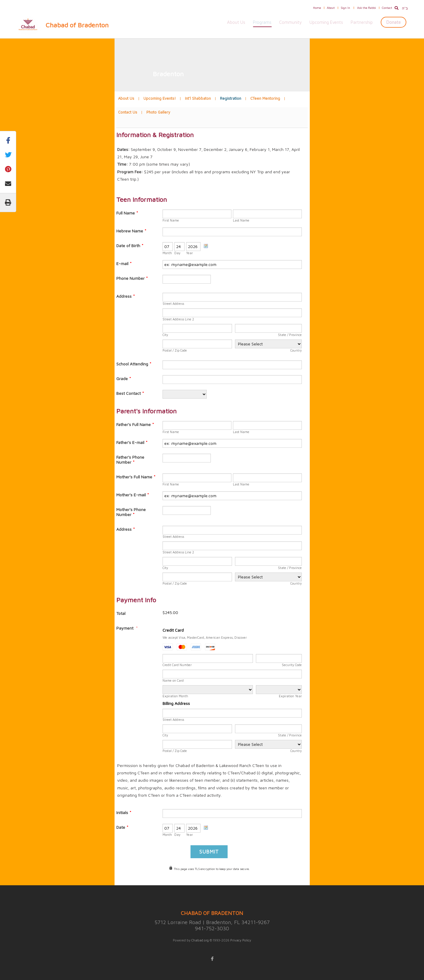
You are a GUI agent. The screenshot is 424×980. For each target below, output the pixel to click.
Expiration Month (175, 696)
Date (122, 827)
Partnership (362, 22)
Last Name (241, 220)
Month (167, 253)
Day (177, 253)
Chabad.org (200, 940)
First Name (171, 220)
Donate (394, 22)
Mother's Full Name (136, 477)
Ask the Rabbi (367, 8)
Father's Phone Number (130, 460)
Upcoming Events (326, 22)
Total (121, 613)
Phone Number (132, 278)
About (331, 8)
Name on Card (173, 680)
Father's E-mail (132, 442)
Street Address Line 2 (178, 319)
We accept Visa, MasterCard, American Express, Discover (205, 637)
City (165, 335)
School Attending (134, 364)
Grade (124, 378)
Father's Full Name (135, 424)
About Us (236, 22)
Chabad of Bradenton (77, 25)
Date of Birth (130, 246)
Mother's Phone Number (131, 512)
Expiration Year (290, 696)
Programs (262, 22)
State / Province (290, 335)
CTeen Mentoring (265, 98)
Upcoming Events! (160, 98)
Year (189, 253)
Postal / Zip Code (175, 350)
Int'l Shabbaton (198, 98)
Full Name (127, 213)
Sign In (345, 8)
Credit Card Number (177, 665)
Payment (125, 628)
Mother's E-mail (133, 495)
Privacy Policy (241, 940)
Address (126, 296)
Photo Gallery (158, 112)
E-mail (124, 263)
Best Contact (130, 393)
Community (290, 22)
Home (317, 8)
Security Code (292, 665)
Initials (124, 812)
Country (296, 350)
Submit (209, 852)
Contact (387, 8)
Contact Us (128, 112)
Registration (231, 98)
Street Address (173, 303)
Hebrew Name (131, 231)
